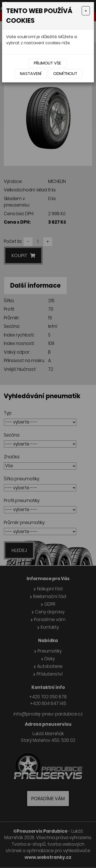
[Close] (86, 11)
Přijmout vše (47, 63)
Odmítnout (65, 74)
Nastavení (31, 74)
